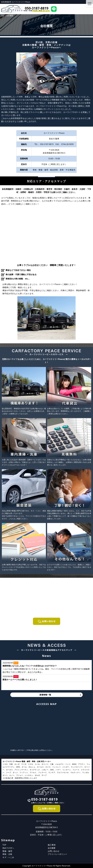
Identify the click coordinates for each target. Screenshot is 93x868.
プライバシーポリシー (57, 854)
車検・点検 (7, 854)
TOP (4, 845)
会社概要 (52, 848)
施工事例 (52, 845)
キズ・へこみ (8, 857)
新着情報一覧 (45, 695)
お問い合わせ (54, 851)
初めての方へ (8, 848)
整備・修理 (7, 851)
